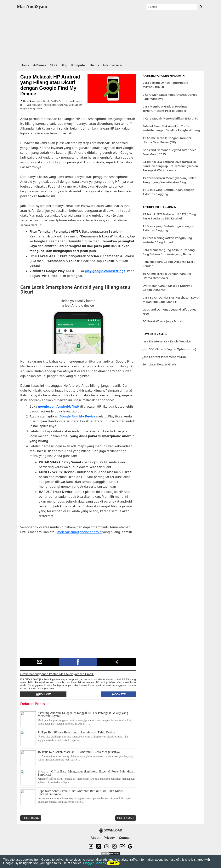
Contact (125, 838)
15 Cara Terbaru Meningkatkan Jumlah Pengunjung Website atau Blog (170, 180)
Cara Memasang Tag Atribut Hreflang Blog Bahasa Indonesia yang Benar (169, 252)
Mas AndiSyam (32, 6)
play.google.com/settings (105, 271)
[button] (40, 662)
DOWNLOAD (110, 830)
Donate (119, 694)
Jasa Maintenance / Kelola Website (167, 341)
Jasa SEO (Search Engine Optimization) (169, 349)
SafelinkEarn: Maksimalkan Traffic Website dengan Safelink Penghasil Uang (171, 128)
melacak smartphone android (79, 532)
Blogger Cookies (94, 863)
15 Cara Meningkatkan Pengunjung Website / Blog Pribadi (167, 240)
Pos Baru (30, 818)
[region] (110, 36)
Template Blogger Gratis (160, 364)
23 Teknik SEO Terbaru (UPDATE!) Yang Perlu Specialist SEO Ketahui (169, 216)
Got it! (113, 863)
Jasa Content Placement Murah (164, 357)
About (95, 838)
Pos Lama (126, 818)
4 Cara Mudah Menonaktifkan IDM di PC (171, 118)
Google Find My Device (77, 416)
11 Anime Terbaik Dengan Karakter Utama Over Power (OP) (167, 140)
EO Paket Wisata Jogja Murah (163, 321)
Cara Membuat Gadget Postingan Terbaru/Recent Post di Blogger (166, 108)
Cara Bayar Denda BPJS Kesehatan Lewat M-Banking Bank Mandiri (171, 300)
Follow (43, 694)
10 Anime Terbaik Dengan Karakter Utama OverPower (167, 276)
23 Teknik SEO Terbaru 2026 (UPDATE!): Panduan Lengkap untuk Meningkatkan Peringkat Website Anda (170, 166)
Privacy (109, 838)
